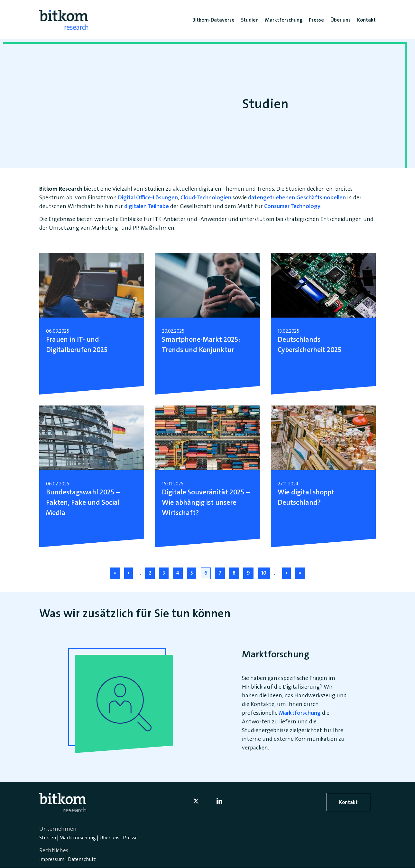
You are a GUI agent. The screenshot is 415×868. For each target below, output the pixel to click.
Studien (48, 838)
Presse (130, 838)
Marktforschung (300, 713)
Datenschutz (82, 859)
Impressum (52, 859)
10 (266, 572)
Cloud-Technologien (206, 197)
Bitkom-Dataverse (213, 20)
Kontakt (348, 802)
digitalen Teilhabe (147, 206)
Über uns (109, 838)
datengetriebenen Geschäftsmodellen (297, 197)
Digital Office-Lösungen (148, 197)
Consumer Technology (292, 206)
